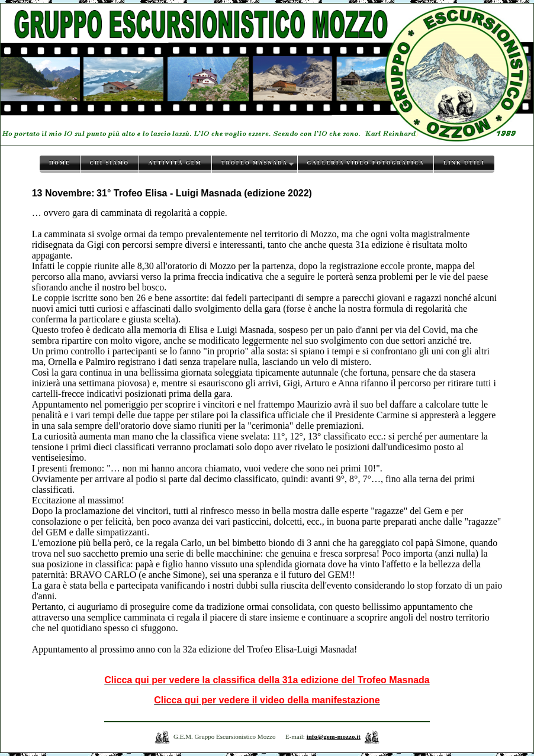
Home (60, 163)
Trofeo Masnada (255, 163)
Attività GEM (175, 163)
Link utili (464, 163)
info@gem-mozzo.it (334, 736)
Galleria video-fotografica (366, 163)
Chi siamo (110, 163)
